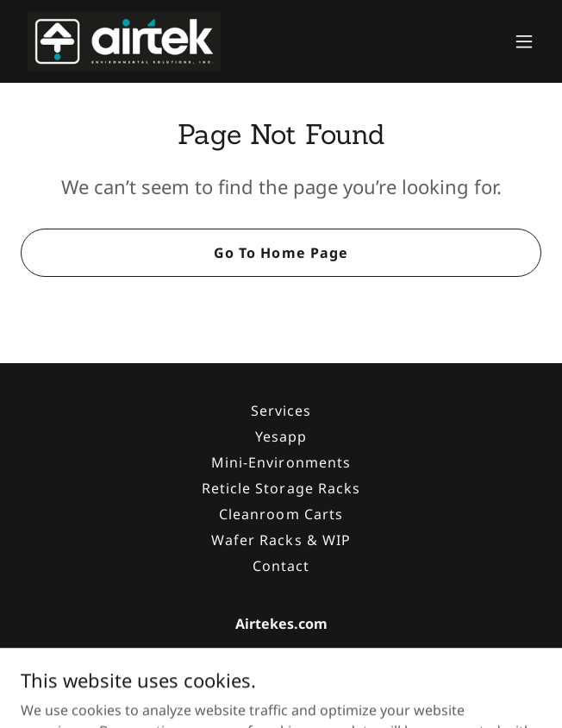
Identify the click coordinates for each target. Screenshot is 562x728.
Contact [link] (281, 566)
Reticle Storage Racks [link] (281, 488)
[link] (124, 41)
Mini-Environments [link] (281, 462)
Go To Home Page (281, 253)
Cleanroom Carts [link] (281, 514)
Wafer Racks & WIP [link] (281, 540)
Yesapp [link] (281, 436)
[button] (524, 41)
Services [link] (281, 411)
